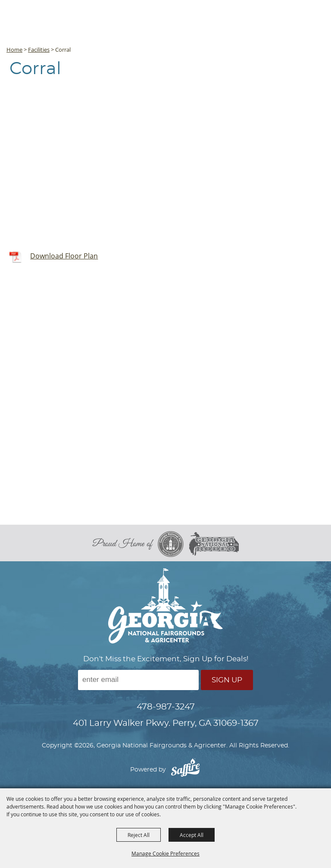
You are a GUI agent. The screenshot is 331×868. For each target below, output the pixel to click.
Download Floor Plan (64, 256)
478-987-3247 (166, 707)
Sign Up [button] (227, 680)
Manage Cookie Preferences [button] (165, 853)
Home (14, 50)
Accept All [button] (192, 835)
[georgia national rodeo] (214, 544)
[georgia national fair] (173, 544)
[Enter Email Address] (138, 680)
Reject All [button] (139, 835)
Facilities (39, 50)
